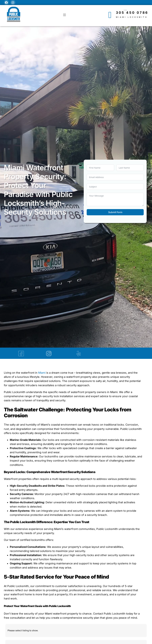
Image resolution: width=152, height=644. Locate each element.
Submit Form (115, 212)
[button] (64, 15)
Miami (42, 373)
